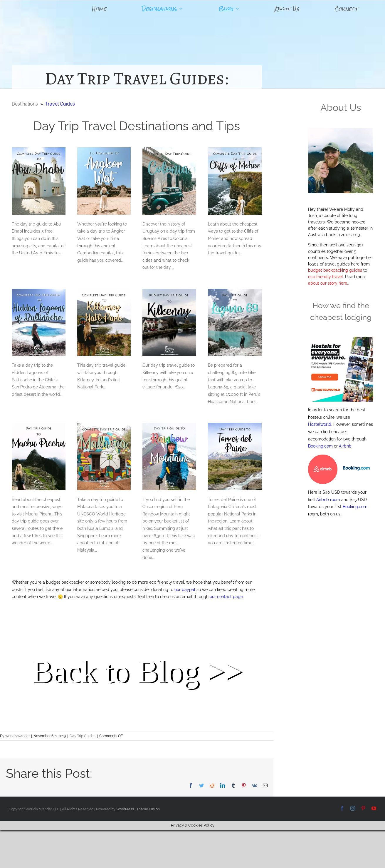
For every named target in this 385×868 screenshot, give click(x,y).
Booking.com (320, 446)
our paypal (185, 590)
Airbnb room (328, 500)
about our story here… (328, 283)
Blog (229, 9)
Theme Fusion (148, 809)
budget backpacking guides (335, 270)
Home (99, 9)
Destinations (163, 9)
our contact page (226, 597)
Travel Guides (60, 104)
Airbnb (345, 446)
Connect (347, 9)
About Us (287, 9)
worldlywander (17, 736)
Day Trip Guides (83, 736)
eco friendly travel (326, 277)
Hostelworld (320, 424)
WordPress (125, 809)
